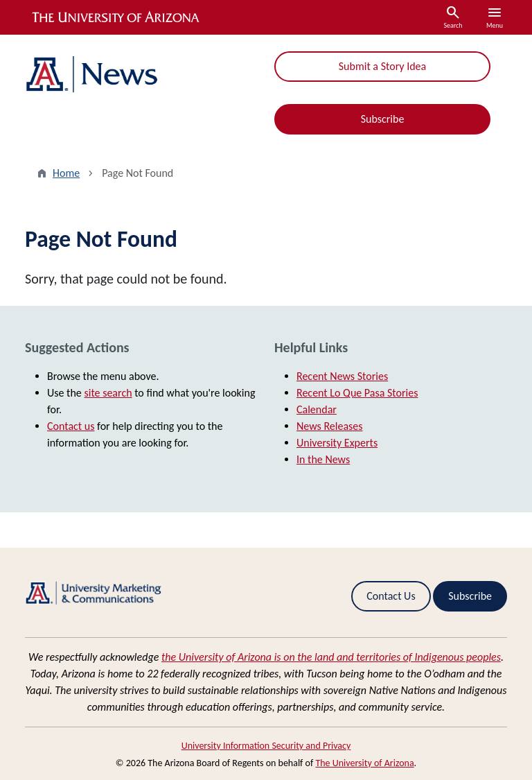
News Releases (330, 426)
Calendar (317, 409)
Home (66, 173)
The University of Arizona (364, 763)
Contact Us (391, 596)
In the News (323, 459)
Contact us (71, 426)
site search (108, 393)
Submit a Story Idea (382, 66)
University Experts (337, 443)
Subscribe (383, 119)
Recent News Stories (342, 376)
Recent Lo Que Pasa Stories (357, 393)
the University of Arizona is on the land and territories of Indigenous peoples (331, 657)
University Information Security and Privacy (266, 746)
